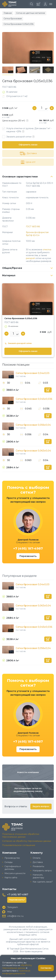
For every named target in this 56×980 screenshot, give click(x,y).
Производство (12, 858)
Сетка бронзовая (13, 19)
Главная (8, 13)
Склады (9, 862)
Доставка (38, 862)
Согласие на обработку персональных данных (27, 841)
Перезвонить (28, 556)
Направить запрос (42, 871)
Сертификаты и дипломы (13, 868)
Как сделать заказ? (43, 882)
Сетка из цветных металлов (30, 13)
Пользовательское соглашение (19, 845)
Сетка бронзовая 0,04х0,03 (33, 373)
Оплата (37, 858)
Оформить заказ (28, 145)
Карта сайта (11, 878)
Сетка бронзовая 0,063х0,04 (33, 451)
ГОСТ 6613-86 (33, 227)
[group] (28, 48)
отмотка (47, 250)
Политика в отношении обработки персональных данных (21, 835)
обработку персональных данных (17, 967)
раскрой (30, 258)
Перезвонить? (17, 900)
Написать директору (38, 876)
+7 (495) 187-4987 (28, 549)
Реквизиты (38, 866)
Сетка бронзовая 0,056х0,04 (33, 425)
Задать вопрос (41, 806)
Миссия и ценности (15, 873)
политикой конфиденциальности (16, 972)
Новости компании (28, 772)
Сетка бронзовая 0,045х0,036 (34, 399)
